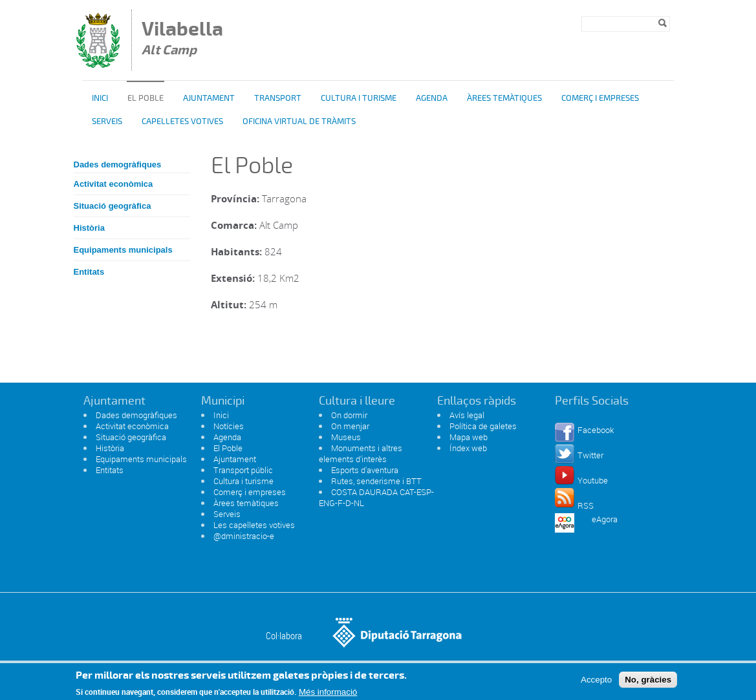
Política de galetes (483, 426)
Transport (278, 98)
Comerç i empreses (250, 492)
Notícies (229, 426)
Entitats (89, 272)
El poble (146, 98)
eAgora (605, 519)
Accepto (596, 684)
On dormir (349, 415)
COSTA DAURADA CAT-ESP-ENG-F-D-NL (376, 497)
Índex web (468, 448)
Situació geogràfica (113, 206)
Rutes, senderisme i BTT (376, 481)
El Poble (228, 448)
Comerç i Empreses (600, 98)
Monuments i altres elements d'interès (361, 453)
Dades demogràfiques (118, 164)
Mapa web (469, 437)
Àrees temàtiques (504, 98)
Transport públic (243, 470)
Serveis (107, 122)
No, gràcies (648, 684)
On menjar (350, 426)
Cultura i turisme (359, 98)
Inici (100, 98)
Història (89, 228)
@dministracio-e (244, 536)
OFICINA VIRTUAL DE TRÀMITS (299, 122)
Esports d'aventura (365, 470)
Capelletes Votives (182, 122)
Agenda (432, 98)
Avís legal (467, 415)
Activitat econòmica (113, 184)
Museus (346, 437)
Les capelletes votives (254, 525)
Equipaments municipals (123, 250)
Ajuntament (209, 98)
